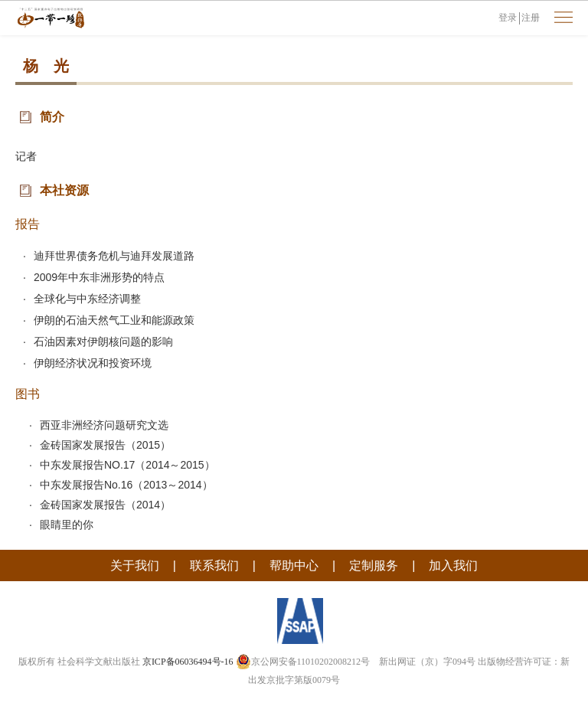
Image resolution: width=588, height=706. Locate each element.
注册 (531, 18)
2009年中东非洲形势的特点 (99, 277)
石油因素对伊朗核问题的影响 (103, 342)
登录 (508, 18)
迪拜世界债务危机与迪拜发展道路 (114, 256)
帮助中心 (294, 565)
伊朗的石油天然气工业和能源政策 (114, 320)
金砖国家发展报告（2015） (105, 445)
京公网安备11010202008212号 (303, 662)
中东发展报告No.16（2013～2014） (126, 485)
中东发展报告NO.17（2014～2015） (127, 465)
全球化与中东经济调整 (87, 299)
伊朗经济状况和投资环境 (93, 363)
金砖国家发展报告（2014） (105, 505)
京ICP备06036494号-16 (188, 662)
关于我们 (135, 565)
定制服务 (374, 565)
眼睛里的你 (67, 525)
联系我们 (214, 565)
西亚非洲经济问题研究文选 (104, 425)
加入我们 (453, 565)
